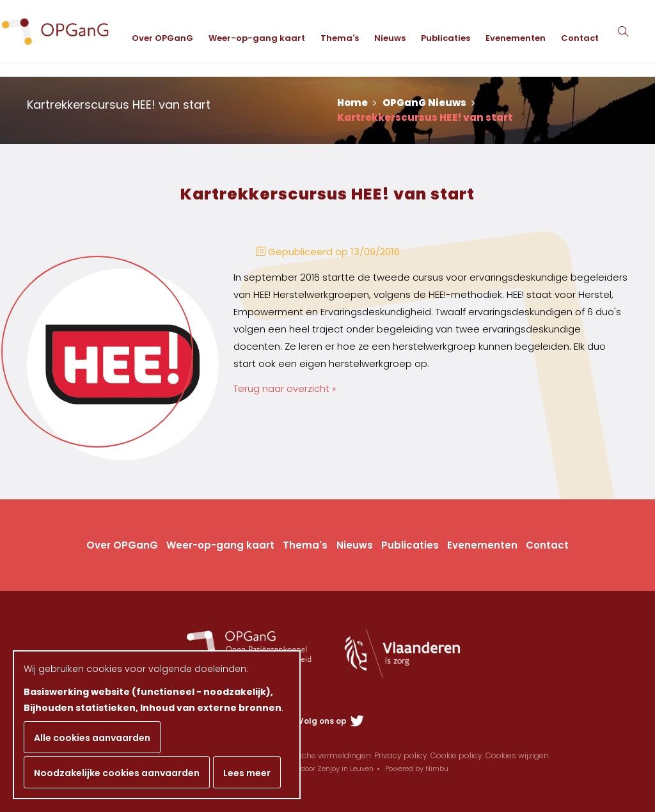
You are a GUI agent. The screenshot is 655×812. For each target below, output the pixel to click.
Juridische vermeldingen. (325, 755)
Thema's (350, 115)
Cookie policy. (457, 755)
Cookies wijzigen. (518, 755)
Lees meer (247, 773)
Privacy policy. (401, 755)
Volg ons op (331, 721)
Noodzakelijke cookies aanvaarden (117, 773)
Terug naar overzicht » (285, 388)
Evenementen (526, 115)
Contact (590, 115)
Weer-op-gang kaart (267, 115)
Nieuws (400, 115)
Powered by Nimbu (417, 769)
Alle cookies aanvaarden (92, 738)
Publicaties (456, 115)
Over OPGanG (173, 115)
